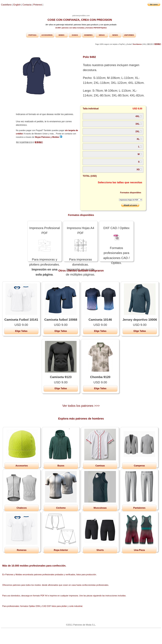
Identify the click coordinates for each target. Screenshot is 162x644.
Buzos (61, 466)
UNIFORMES (129, 35)
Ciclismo (61, 508)
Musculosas (100, 508)
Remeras (22, 550)
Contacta (27, 5)
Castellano (6, 5)
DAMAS (75, 35)
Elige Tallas (21, 331)
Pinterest (38, 5)
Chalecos (22, 508)
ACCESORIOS (47, 35)
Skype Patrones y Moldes (49, 137)
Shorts (100, 550)
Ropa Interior (61, 550)
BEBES (61, 35)
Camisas (100, 466)
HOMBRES (88, 35)
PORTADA (32, 35)
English (17, 5)
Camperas (139, 466)
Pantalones (139, 508)
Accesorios (22, 466)
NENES (115, 35)
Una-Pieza (139, 550)
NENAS (102, 35)
